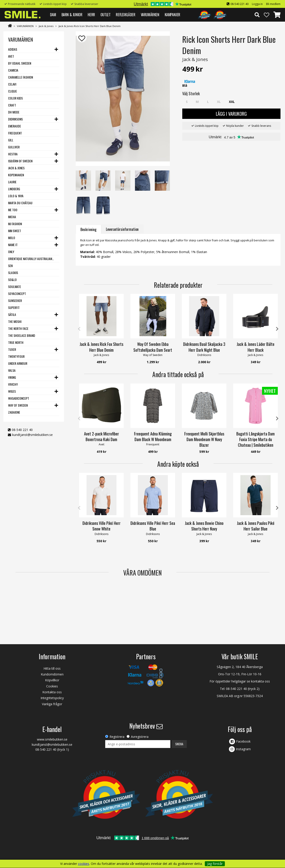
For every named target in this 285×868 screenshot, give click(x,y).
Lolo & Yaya (16, 196)
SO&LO (12, 280)
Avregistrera (140, 737)
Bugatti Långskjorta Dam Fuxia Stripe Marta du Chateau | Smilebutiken (255, 439)
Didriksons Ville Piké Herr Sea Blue (153, 526)
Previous (79, 329)
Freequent (15, 133)
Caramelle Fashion (21, 77)
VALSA (12, 370)
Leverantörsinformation (122, 229)
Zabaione (14, 412)
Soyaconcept (17, 293)
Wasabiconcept (19, 398)
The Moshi (15, 321)
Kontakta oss (52, 692)
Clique (13, 91)
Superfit (14, 307)
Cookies (52, 686)
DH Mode (14, 112)
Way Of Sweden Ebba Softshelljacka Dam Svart (153, 347)
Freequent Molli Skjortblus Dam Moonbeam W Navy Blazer (204, 439)
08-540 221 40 (239, 4)
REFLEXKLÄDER (125, 15)
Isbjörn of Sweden (20, 161)
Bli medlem (273, 4)
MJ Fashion (15, 224)
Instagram (243, 749)
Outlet (106, 15)
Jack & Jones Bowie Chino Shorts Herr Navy (204, 526)
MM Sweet (15, 231)
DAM (53, 15)
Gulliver (14, 147)
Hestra (13, 154)
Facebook (243, 741)
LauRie (12, 182)
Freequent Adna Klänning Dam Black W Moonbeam (153, 436)
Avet (11, 56)
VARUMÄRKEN (150, 15)
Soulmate (15, 287)
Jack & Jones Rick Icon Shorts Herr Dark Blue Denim (90, 26)
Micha (12, 217)
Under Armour (18, 363)
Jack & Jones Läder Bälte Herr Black (255, 347)
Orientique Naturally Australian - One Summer (31, 259)
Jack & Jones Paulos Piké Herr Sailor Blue (256, 526)
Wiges (12, 391)
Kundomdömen (52, 674)
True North (16, 342)
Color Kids (15, 98)
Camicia (13, 70)
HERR (91, 15)
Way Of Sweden (18, 405)
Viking (12, 377)
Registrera (117, 737)
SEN (10, 266)
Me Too (13, 210)
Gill (11, 140)
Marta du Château (20, 203)
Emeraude (15, 126)
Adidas (13, 49)
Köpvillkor (52, 680)
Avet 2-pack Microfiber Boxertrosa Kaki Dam (101, 436)
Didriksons (15, 119)
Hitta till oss (52, 668)
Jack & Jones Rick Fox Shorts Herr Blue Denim (101, 347)
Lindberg (14, 189)
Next (277, 329)
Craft (12, 105)
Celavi (12, 84)
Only (11, 252)
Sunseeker (15, 300)
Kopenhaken (16, 175)
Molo (12, 238)
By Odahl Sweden (20, 63)
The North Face (18, 328)
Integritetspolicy (52, 698)
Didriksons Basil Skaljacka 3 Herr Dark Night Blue (204, 347)
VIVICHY (13, 384)
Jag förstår (215, 864)
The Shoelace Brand (22, 335)
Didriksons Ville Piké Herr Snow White (101, 526)
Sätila (12, 314)
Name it (13, 245)
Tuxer (12, 349)
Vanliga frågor (52, 704)
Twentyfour (16, 356)
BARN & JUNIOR (72, 15)
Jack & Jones (46, 26)
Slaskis (13, 273)
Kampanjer (172, 15)
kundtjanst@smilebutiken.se (32, 435)
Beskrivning (88, 229)
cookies (84, 864)
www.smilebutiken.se (52, 739)
